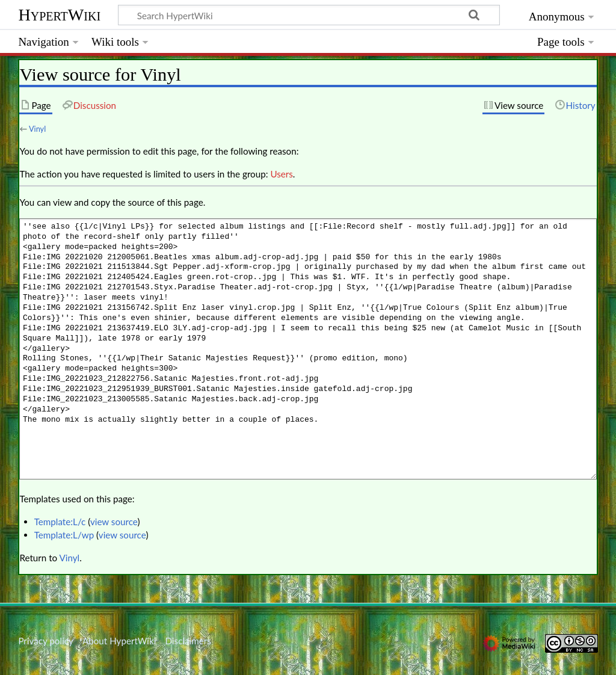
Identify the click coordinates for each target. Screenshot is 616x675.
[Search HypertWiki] (309, 15)
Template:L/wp (64, 535)
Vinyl (37, 129)
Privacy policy (45, 641)
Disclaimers (188, 641)
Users (281, 174)
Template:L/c (60, 522)
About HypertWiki (119, 641)
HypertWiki (59, 15)
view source (114, 522)
